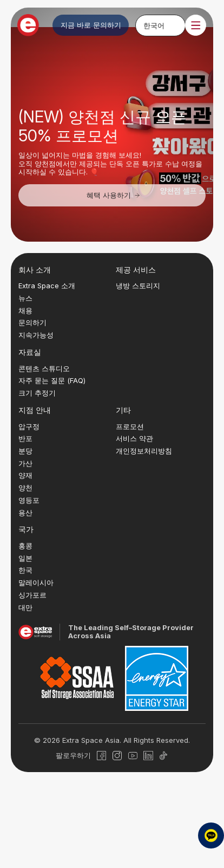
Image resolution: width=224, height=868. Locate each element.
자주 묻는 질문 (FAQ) (52, 380)
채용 (25, 310)
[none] (160, 25)
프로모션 (130, 426)
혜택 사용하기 (114, 195)
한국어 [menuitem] (154, 25)
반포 (25, 438)
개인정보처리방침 (144, 451)
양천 (25, 488)
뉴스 (25, 298)
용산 (25, 513)
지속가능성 (36, 335)
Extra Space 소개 (47, 286)
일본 (25, 558)
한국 (25, 570)
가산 (25, 463)
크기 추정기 (37, 393)
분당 (25, 451)
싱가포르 (32, 595)
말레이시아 (36, 582)
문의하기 (32, 322)
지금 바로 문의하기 (91, 25)
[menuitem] (160, 25)
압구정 (29, 426)
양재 (25, 475)
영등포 (29, 500)
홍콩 (25, 546)
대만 (25, 607)
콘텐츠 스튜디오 (44, 368)
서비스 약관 (134, 438)
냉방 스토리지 (138, 286)
